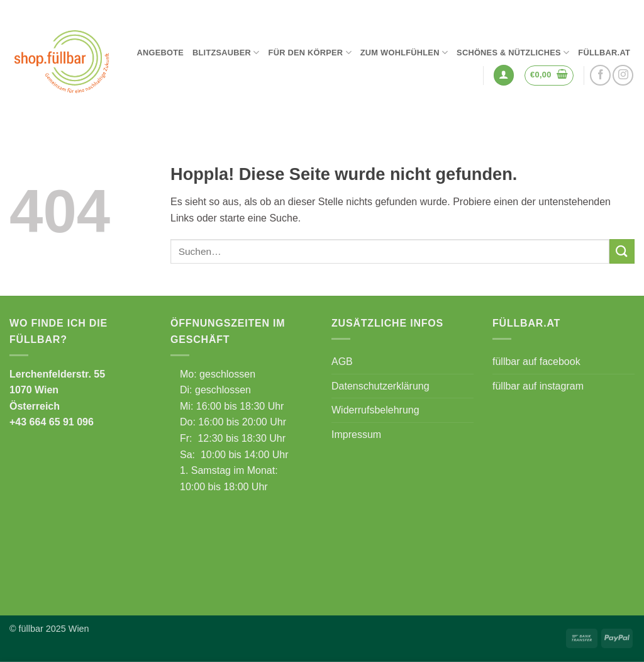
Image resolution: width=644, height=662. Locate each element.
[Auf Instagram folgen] (623, 75)
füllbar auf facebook (536, 362)
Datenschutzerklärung (380, 386)
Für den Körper (310, 53)
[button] (504, 75)
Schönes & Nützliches (513, 53)
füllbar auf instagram (538, 386)
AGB (342, 362)
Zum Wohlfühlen (404, 53)
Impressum (356, 435)
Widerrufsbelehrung (375, 410)
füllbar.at (604, 53)
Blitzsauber (226, 53)
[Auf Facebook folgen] (600, 75)
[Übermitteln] (622, 251)
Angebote (160, 53)
